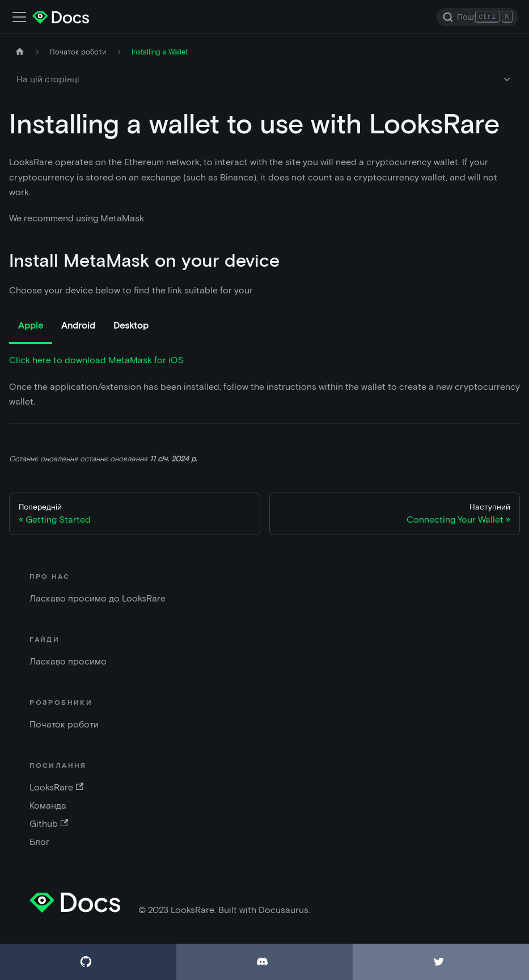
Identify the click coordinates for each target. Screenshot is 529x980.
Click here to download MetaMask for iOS (96, 360)
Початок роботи (64, 724)
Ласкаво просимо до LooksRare (98, 598)
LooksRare (56, 787)
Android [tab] (78, 325)
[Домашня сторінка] (20, 52)
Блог (40, 842)
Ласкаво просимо (68, 661)
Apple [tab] (31, 325)
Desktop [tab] (131, 325)
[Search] (477, 17)
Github (49, 824)
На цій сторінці (48, 79)
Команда (48, 806)
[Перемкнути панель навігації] (19, 17)
